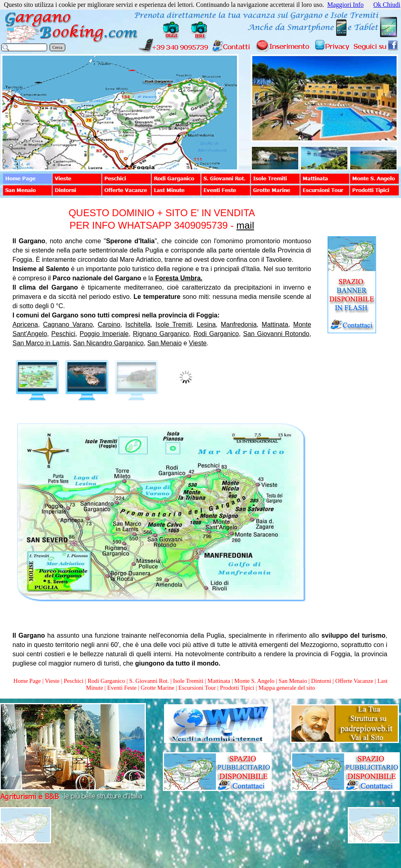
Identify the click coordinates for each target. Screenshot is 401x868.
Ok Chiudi (387, 5)
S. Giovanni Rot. (149, 681)
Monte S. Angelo (254, 681)
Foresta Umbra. (179, 278)
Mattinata (275, 324)
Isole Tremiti (174, 324)
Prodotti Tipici (237, 688)
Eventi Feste (123, 688)
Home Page (27, 681)
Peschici (63, 334)
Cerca (57, 47)
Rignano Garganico (161, 334)
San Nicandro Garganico (108, 343)
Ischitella (138, 324)
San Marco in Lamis (41, 343)
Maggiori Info (345, 5)
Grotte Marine (157, 688)
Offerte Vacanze (354, 681)
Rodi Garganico (216, 334)
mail (245, 225)
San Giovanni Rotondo (276, 334)
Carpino (109, 324)
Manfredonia (239, 324)
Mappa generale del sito (287, 688)
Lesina (206, 324)
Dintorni (321, 681)
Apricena (25, 324)
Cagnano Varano (68, 324)
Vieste (198, 343)
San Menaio (164, 343)
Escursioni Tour (197, 688)
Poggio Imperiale (104, 334)
